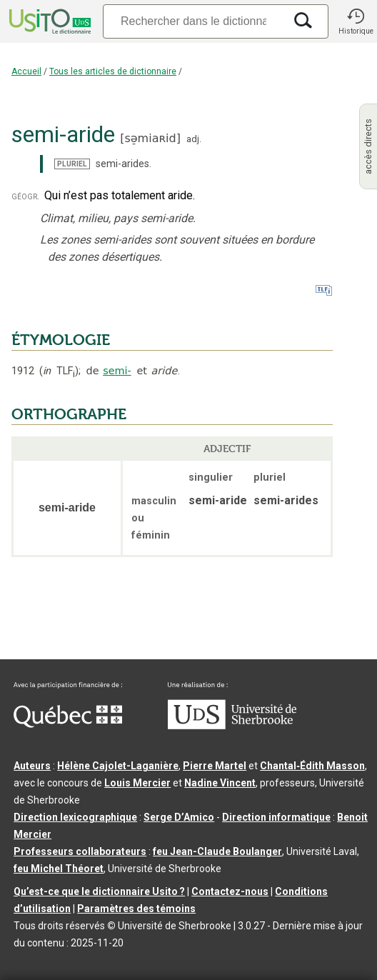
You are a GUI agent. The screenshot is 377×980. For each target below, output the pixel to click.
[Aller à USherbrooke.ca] (232, 726)
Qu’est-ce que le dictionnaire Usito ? (99, 891)
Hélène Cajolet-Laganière (118, 766)
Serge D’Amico (179, 817)
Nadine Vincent (220, 783)
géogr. (25, 196)
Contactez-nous (230, 891)
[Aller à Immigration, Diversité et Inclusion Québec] (68, 724)
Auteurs (32, 766)
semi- (117, 371)
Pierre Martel (215, 766)
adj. (194, 139)
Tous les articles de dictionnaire (113, 71)
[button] (356, 21)
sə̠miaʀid (150, 138)
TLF (59, 371)
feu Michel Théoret (59, 869)
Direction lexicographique (75, 817)
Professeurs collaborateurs (80, 851)
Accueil (26, 71)
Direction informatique (276, 817)
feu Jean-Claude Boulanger (217, 851)
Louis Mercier (137, 783)
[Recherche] (193, 21)
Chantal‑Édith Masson (312, 766)
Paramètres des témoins (136, 909)
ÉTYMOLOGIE (61, 340)
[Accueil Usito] (49, 21)
